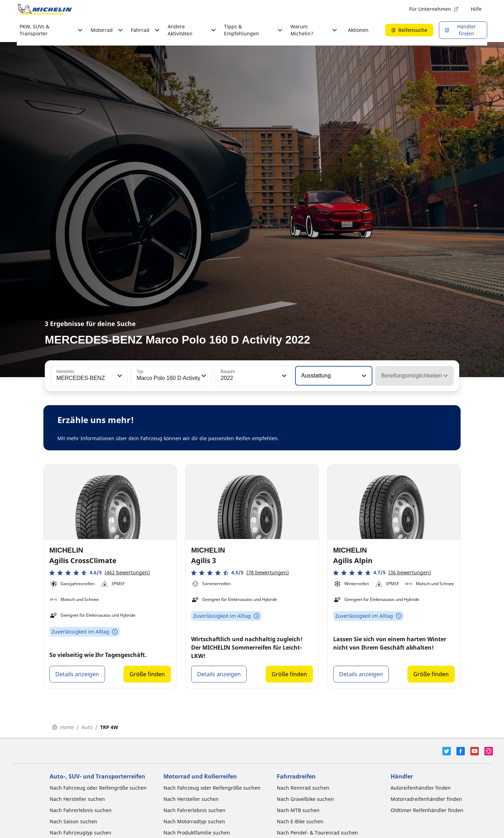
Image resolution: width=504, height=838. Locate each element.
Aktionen (358, 30)
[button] (119, 376)
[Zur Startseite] (45, 9)
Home (63, 727)
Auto (87, 727)
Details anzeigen (77, 674)
